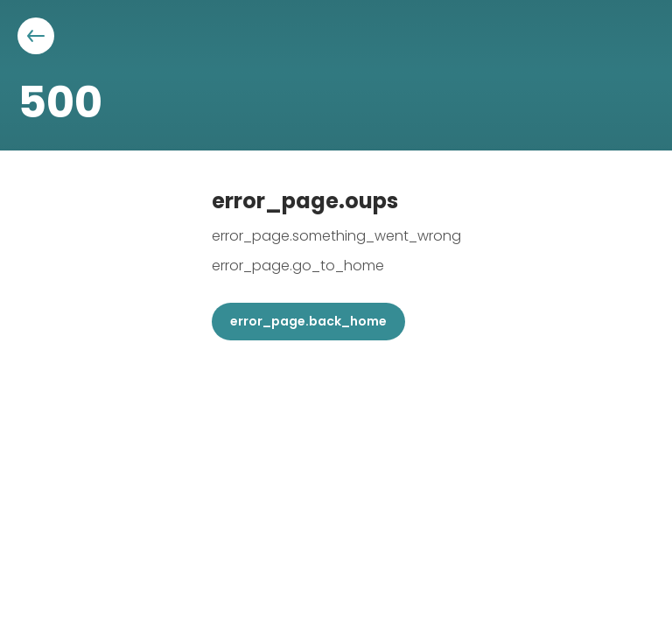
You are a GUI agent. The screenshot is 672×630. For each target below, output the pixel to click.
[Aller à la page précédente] (36, 36)
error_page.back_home (308, 321)
